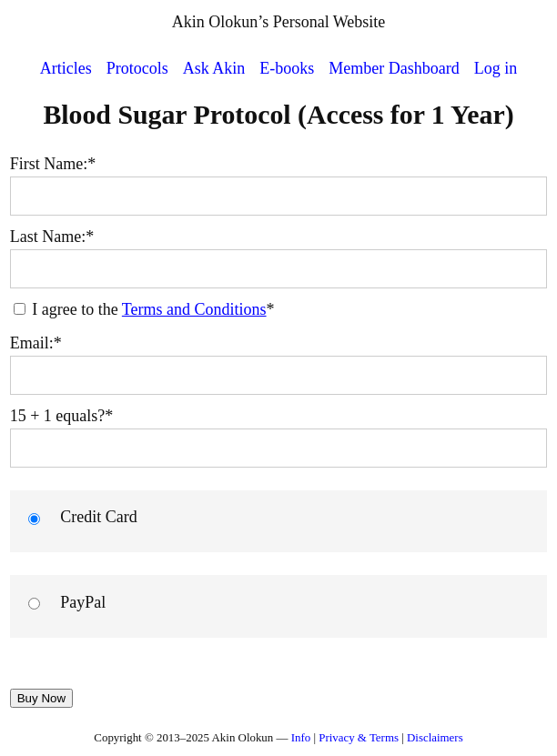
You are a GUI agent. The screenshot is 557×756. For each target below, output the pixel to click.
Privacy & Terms (359, 737)
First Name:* (53, 164)
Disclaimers (435, 737)
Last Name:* (52, 237)
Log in (496, 68)
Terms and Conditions (194, 309)
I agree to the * (144, 309)
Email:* (36, 343)
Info (301, 737)
